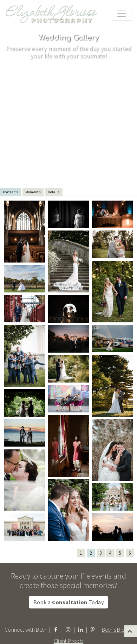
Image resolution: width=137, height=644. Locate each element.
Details (54, 192)
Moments (33, 192)
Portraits (10, 192)
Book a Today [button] (68, 602)
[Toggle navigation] (122, 14)
